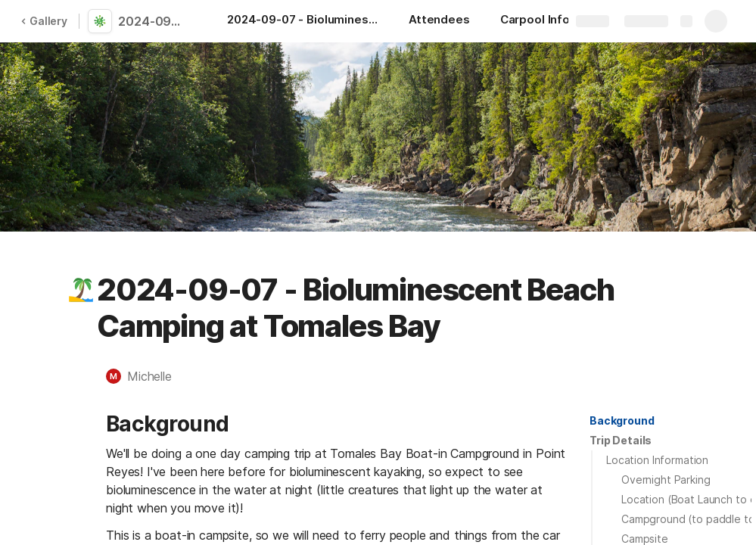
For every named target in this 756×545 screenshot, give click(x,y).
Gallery (44, 21)
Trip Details (621, 440)
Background (622, 420)
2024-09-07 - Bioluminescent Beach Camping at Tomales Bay (153, 21)
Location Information (657, 460)
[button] (81, 290)
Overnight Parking (666, 480)
